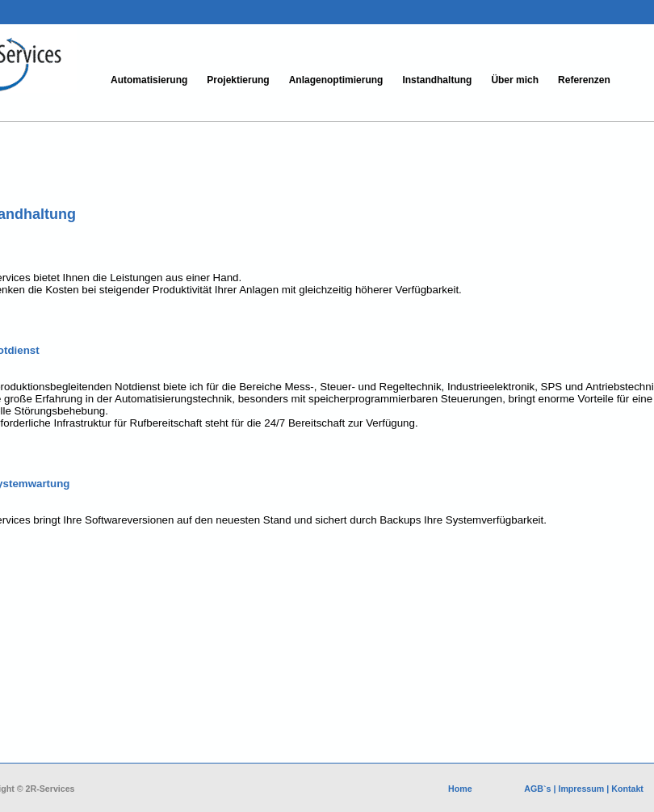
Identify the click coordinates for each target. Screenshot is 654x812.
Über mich (515, 80)
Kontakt (627, 789)
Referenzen (584, 80)
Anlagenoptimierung (336, 80)
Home (461, 789)
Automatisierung (149, 80)
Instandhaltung (437, 80)
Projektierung (238, 80)
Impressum (581, 789)
